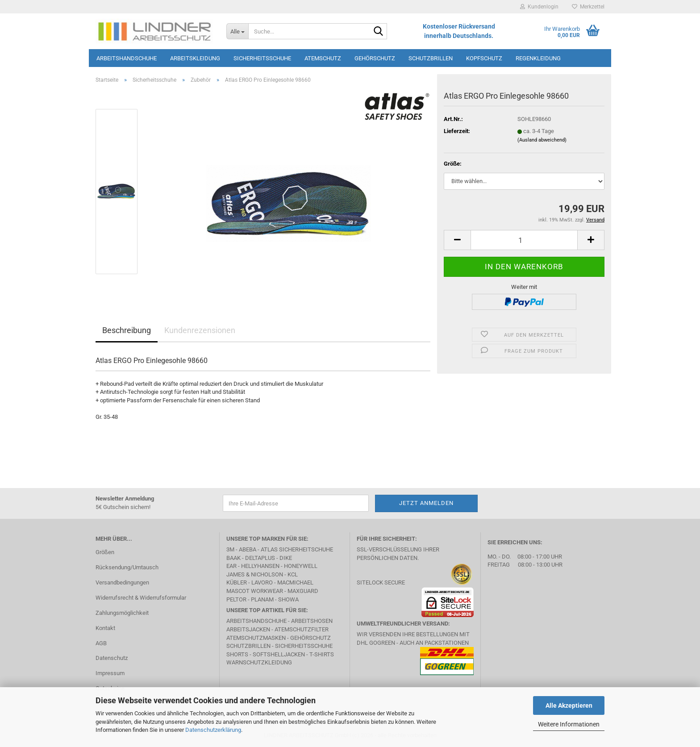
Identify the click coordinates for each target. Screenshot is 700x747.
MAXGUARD (303, 591)
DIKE (286, 558)
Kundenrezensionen (200, 330)
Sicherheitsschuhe (262, 58)
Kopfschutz (484, 58)
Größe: (453, 164)
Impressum (110, 673)
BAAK (233, 558)
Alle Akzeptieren (569, 705)
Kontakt (105, 628)
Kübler (237, 582)
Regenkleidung (538, 58)
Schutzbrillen (431, 58)
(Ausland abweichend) (542, 140)
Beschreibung (127, 330)
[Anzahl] (524, 240)
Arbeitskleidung (195, 58)
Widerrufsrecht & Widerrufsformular (141, 598)
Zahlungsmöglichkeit (122, 613)
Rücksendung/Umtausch (127, 567)
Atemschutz (323, 58)
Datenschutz (112, 658)
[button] (457, 240)
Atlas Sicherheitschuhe (297, 549)
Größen (105, 552)
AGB (101, 643)
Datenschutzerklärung (213, 730)
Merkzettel (588, 7)
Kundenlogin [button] (539, 7)
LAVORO (262, 582)
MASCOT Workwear (255, 591)
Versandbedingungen (122, 582)
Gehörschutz (375, 58)
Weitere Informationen (569, 724)
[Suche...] (237, 31)
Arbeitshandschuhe (127, 58)
